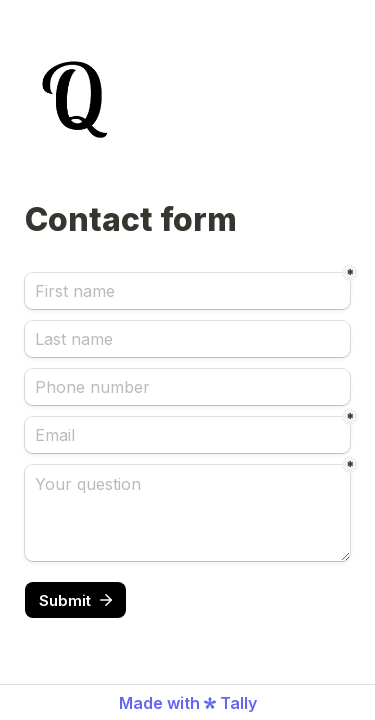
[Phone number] (187, 387)
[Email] (187, 435)
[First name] (187, 291)
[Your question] (187, 513)
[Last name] (187, 339)
